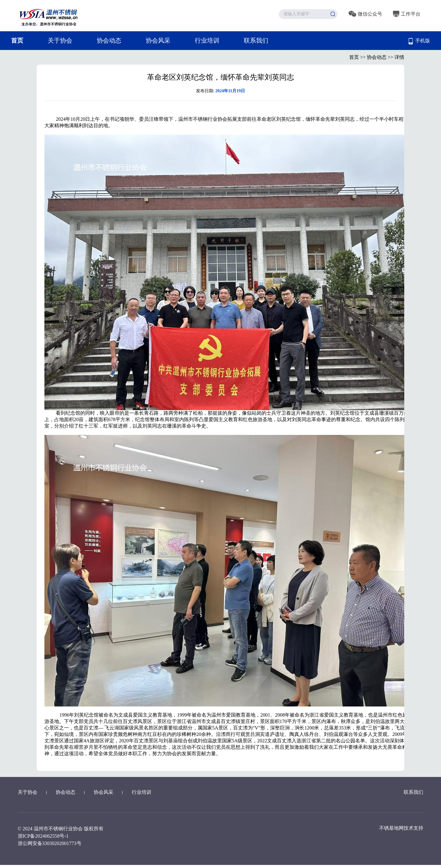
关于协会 (60, 40)
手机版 (419, 41)
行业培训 (207, 40)
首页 (17, 40)
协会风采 (158, 40)
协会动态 (109, 40)
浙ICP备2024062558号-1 (43, 836)
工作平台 (407, 14)
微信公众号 (365, 14)
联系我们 (256, 40)
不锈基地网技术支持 (401, 828)
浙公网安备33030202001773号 (50, 843)
